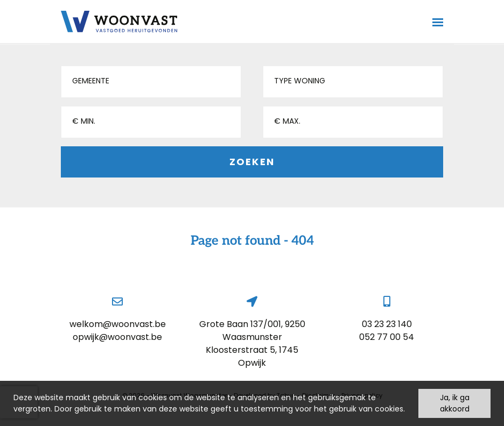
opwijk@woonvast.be (117, 337)
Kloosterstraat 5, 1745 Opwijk (252, 356)
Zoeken (252, 162)
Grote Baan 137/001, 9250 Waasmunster (252, 331)
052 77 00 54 (387, 337)
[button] (151, 82)
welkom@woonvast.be (118, 324)
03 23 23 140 (387, 324)
